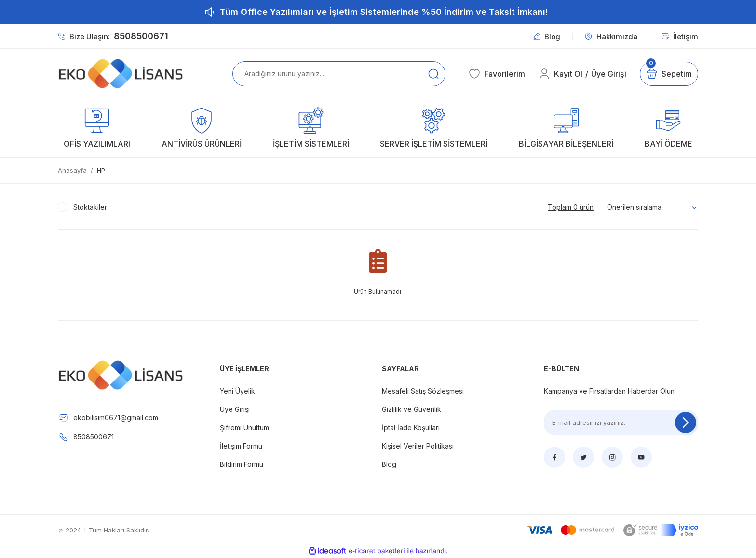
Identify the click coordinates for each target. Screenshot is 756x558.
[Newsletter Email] (621, 422)
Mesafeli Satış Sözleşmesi (423, 391)
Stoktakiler (90, 207)
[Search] (339, 74)
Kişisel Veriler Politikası (418, 446)
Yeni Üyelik (237, 391)
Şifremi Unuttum (244, 428)
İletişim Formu (241, 446)
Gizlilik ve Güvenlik (412, 409)
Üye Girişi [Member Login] (609, 74)
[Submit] (686, 422)
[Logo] (121, 74)
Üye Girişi (235, 409)
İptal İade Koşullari (411, 428)
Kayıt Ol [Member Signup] (568, 74)
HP (101, 170)
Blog (389, 464)
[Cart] (669, 74)
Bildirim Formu (242, 464)
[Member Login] (544, 74)
